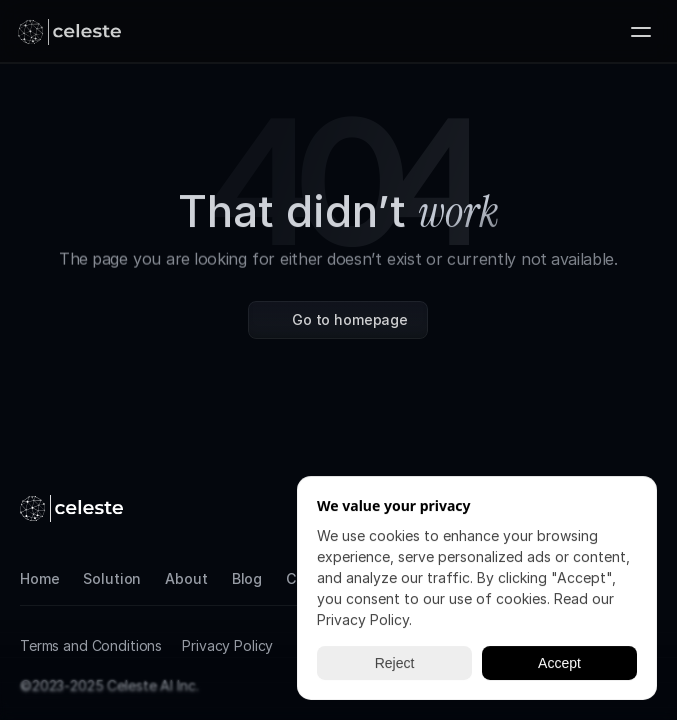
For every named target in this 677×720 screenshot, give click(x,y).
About (186, 578)
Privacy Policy (227, 645)
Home (39, 578)
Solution (112, 578)
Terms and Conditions (91, 645)
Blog (247, 578)
